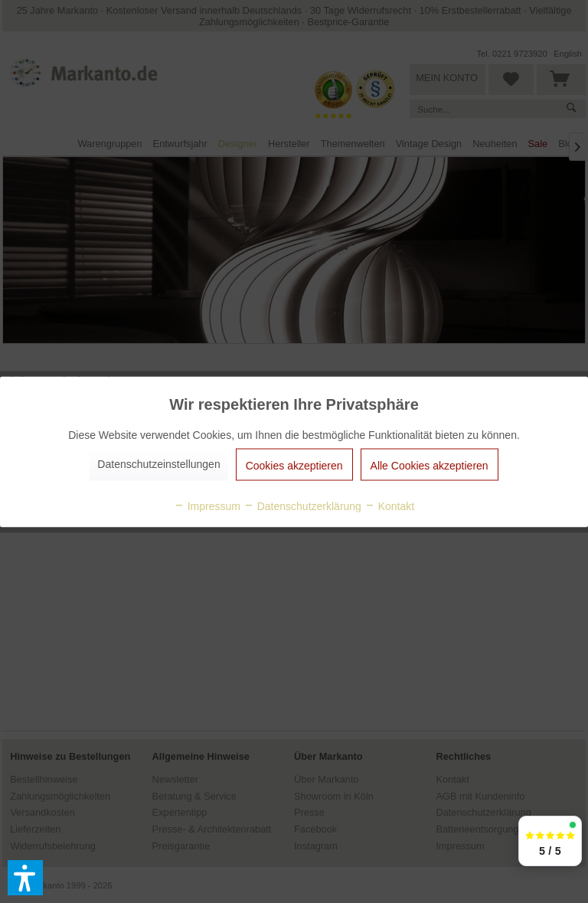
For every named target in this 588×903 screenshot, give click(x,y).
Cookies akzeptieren (294, 465)
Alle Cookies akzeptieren (430, 465)
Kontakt (389, 505)
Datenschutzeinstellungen (158, 463)
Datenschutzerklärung (302, 505)
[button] (25, 878)
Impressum (207, 505)
